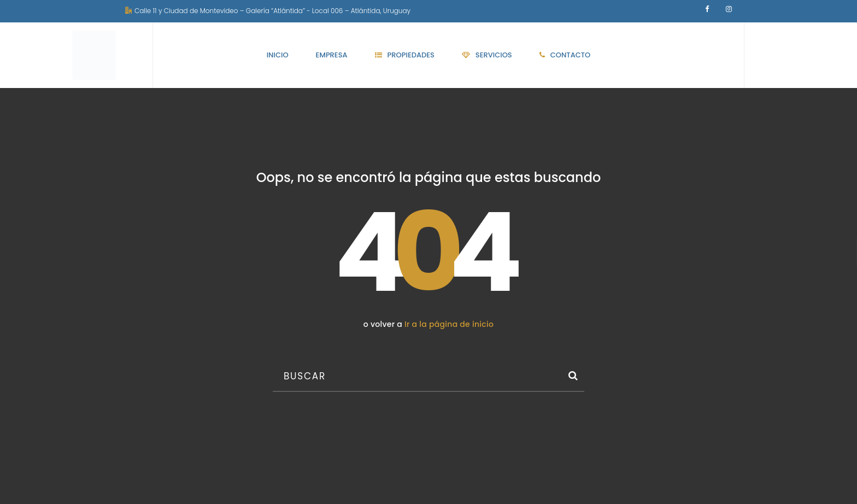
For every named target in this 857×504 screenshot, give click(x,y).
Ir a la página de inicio (449, 324)
